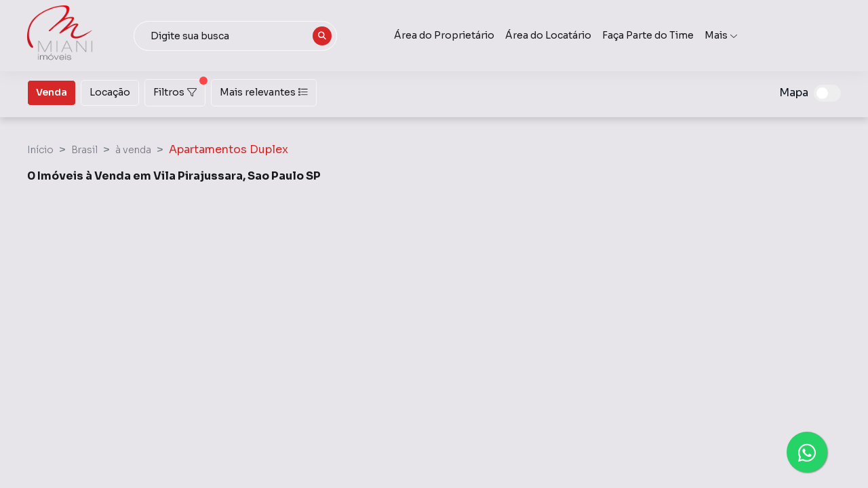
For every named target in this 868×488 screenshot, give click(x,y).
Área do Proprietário (444, 35)
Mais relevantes (264, 92)
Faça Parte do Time (648, 35)
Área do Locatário (548, 35)
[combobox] (235, 36)
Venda (52, 91)
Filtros (179, 89)
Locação (110, 91)
